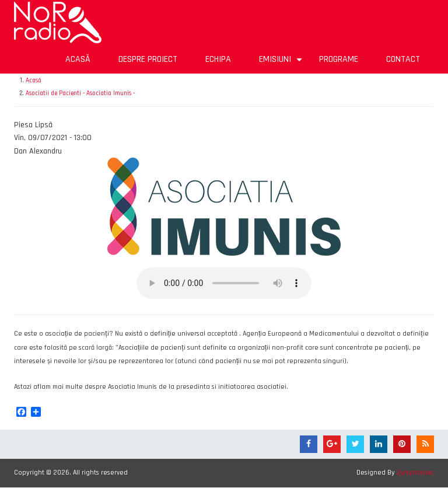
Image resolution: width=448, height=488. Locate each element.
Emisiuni (282, 63)
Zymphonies (415, 473)
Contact (403, 59)
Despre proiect (148, 59)
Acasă (78, 59)
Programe (339, 59)
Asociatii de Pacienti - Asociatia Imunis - (80, 93)
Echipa (218, 59)
